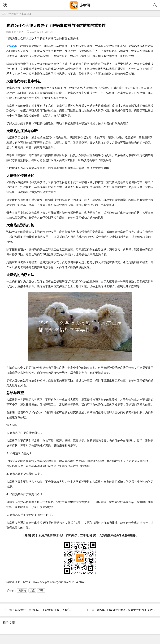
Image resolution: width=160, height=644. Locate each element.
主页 (4, 14)
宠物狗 (22, 591)
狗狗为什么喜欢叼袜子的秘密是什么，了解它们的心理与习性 (52, 610)
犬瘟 (29, 38)
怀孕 (41, 591)
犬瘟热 (11, 46)
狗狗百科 (14, 14)
